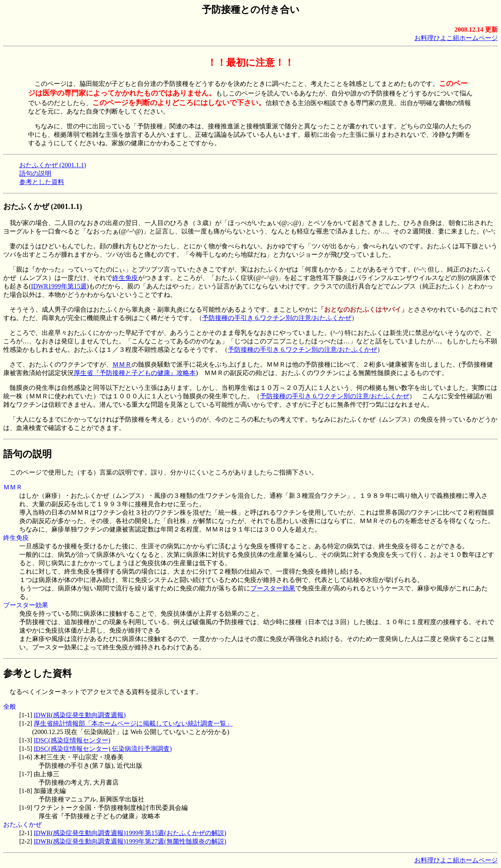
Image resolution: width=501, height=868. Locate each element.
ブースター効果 (273, 588)
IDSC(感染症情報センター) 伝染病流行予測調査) (103, 749)
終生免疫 (125, 278)
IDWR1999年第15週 (59, 286)
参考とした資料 (42, 182)
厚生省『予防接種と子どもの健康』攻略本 (135, 373)
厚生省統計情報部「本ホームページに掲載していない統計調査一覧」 (133, 723)
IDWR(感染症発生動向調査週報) (80, 715)
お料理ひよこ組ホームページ (456, 38)
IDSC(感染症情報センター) (72, 740)
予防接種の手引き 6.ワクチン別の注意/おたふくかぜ (277, 318)
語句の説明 (35, 173)
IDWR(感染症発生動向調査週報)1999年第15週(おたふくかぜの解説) (130, 833)
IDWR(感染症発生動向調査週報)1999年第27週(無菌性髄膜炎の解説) (130, 841)
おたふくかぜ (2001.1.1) (53, 165)
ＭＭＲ (122, 364)
